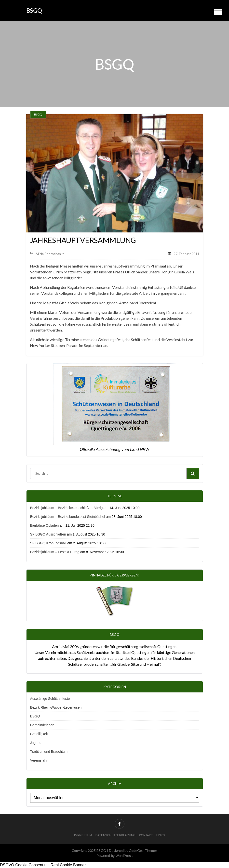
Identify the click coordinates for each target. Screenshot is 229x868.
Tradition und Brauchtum (49, 752)
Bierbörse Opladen (45, 525)
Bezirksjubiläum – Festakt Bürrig (55, 552)
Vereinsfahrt (39, 760)
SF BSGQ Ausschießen (48, 534)
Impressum (83, 835)
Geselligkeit (39, 734)
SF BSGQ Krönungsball (48, 543)
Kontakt (146, 835)
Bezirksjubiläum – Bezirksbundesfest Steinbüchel (68, 517)
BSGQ (34, 10)
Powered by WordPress (114, 856)
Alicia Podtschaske (47, 254)
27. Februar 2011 (186, 254)
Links (161, 835)
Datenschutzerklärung (115, 835)
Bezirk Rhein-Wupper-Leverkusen (56, 707)
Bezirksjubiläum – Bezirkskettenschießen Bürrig (67, 508)
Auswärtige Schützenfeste (50, 699)
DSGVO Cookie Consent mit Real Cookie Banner (43, 865)
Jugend (36, 743)
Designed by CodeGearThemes (133, 850)
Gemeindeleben (42, 725)
